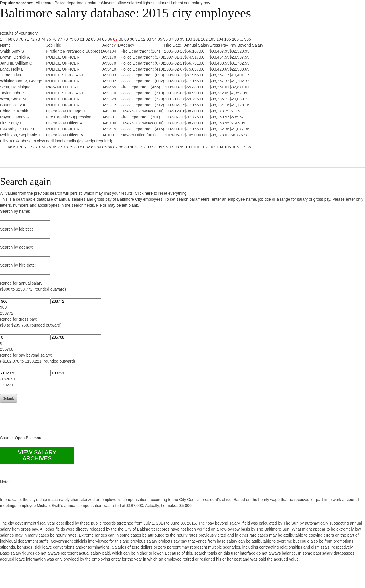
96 (165, 39)
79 (71, 39)
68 (10, 39)
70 (21, 39)
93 (149, 39)
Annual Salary (197, 45)
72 (32, 39)
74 (43, 39)
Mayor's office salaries (121, 3)
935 (248, 39)
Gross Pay (219, 45)
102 (204, 39)
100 (189, 39)
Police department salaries (78, 3)
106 (235, 39)
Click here (144, 193)
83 (93, 39)
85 (104, 39)
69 (16, 39)
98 (177, 39)
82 (88, 39)
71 (27, 39)
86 (110, 39)
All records (45, 3)
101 (197, 39)
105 (228, 39)
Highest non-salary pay (190, 3)
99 (182, 39)
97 (171, 39)
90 (132, 39)
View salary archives (37, 455)
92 (143, 39)
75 (49, 39)
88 (121, 39)
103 (212, 39)
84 (99, 39)
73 (38, 39)
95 (160, 39)
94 (154, 39)
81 (82, 39)
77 (60, 39)
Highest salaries (155, 3)
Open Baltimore (29, 438)
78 (66, 39)
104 (220, 39)
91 (138, 39)
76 (54, 39)
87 (115, 39)
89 (127, 39)
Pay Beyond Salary (246, 45)
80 (77, 39)
